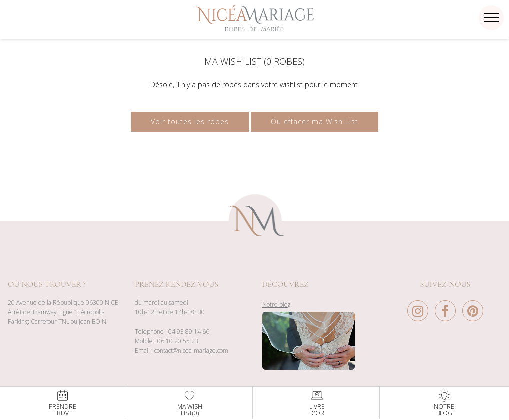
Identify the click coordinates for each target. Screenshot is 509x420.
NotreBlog (444, 403)
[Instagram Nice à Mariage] (420, 314)
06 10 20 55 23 (178, 341)
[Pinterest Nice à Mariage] (473, 314)
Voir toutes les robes (190, 121)
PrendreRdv (62, 403)
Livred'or (317, 403)
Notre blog (276, 305)
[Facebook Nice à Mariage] (448, 314)
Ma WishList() (190, 403)
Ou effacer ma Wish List (315, 121)
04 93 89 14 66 (189, 332)
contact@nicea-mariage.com (191, 351)
